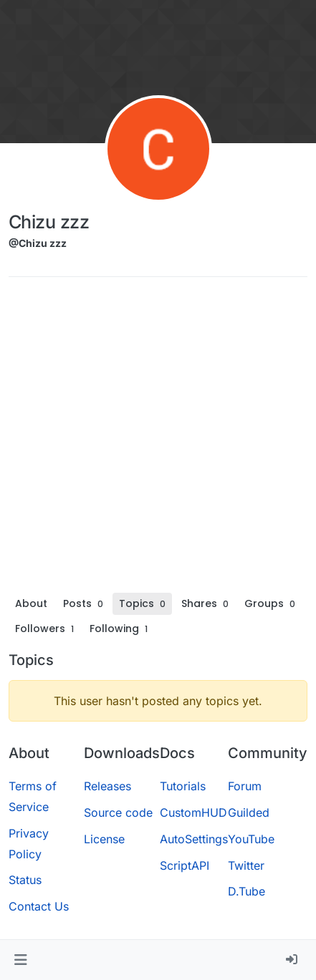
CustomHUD (193, 812)
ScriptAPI (185, 865)
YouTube (251, 839)
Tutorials (183, 786)
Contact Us (39, 906)
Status (25, 880)
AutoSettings (194, 839)
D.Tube (246, 891)
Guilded (249, 812)
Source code (118, 812)
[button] (20, 960)
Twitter (246, 865)
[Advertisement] (158, 440)
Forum (245, 786)
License (104, 839)
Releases (107, 786)
